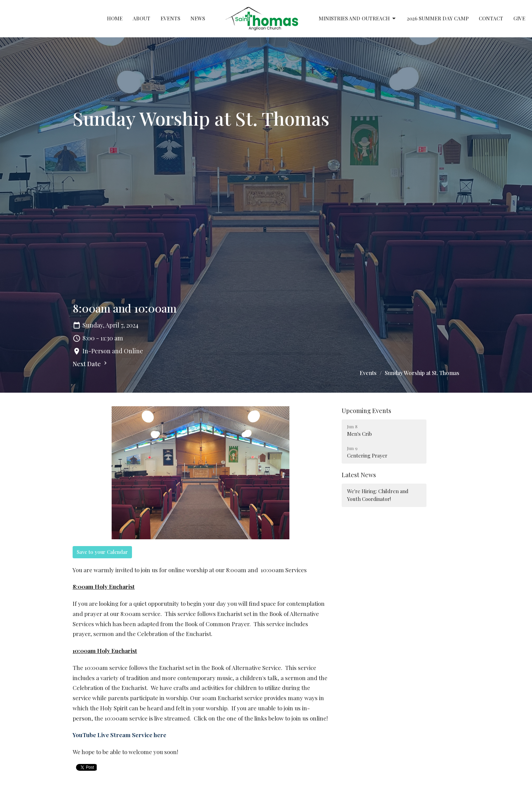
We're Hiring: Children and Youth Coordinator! (378, 495)
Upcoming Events (366, 411)
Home (115, 18)
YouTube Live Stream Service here (119, 735)
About (141, 18)
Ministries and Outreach (358, 18)
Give (519, 18)
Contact (491, 18)
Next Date (91, 364)
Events (170, 18)
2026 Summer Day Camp (438, 18)
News (198, 18)
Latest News (359, 475)
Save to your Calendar (102, 552)
